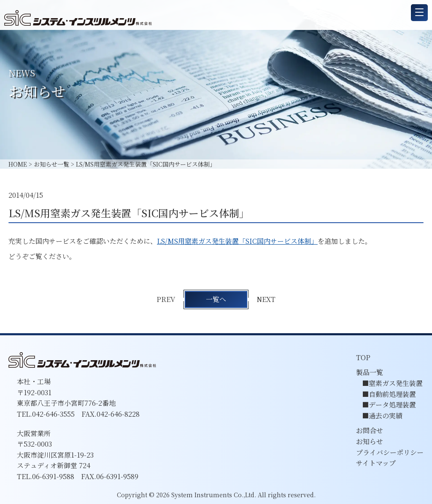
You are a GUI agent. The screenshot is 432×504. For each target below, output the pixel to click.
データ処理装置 (392, 405)
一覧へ (216, 299)
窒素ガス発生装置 (396, 383)
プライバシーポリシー (390, 452)
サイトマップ (376, 463)
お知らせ (370, 441)
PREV (165, 299)
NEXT (267, 299)
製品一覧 (370, 372)
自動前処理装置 (392, 394)
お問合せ (370, 430)
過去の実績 (386, 416)
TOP (363, 357)
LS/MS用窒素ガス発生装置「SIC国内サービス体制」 (237, 241)
